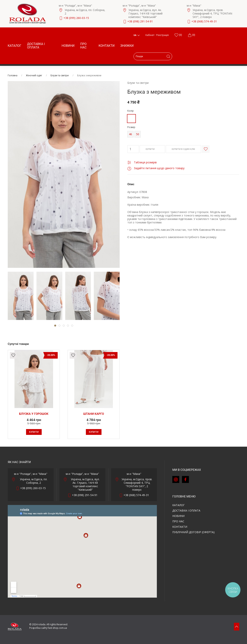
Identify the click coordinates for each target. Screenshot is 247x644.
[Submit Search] (168, 56)
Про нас (83, 46)
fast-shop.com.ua (57, 628)
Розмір (131, 127)
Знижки (127, 46)
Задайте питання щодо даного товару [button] (156, 168)
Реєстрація (162, 35)
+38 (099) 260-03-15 (76, 18)
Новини (68, 46)
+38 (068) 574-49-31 (204, 21)
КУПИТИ (152, 149)
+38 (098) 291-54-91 (140, 21)
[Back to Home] (27, 14)
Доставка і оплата (36, 46)
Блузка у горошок (34, 414)
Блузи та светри (60, 75)
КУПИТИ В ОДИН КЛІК (183, 149)
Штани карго (94, 414)
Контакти (107, 46)
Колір (131, 111)
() (178, 35)
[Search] (153, 56)
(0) (191, 35)
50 (138, 134)
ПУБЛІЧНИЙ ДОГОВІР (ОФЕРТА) (193, 532)
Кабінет (150, 35)
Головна (13, 75)
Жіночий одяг (34, 75)
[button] (237, 627)
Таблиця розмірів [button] (142, 162)
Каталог (14, 46)
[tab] (21, 296)
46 (130, 134)
